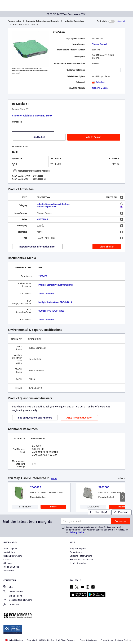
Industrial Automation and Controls (43, 21)
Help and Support (78, 549)
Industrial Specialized (74, 21)
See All (54, 478)
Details (53, 507)
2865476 (43, 276)
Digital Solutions (11, 567)
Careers (7, 560)
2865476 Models (100, 88)
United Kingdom (14, 640)
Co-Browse (11, 605)
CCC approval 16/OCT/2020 (51, 311)
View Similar (107, 247)
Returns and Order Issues (82, 560)
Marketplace (9, 552)
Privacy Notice (77, 532)
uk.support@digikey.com (18, 600)
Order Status (76, 552)
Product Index (14, 21)
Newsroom (9, 571)
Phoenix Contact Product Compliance (56, 285)
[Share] (121, 21)
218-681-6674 (13, 596)
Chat (8, 587)
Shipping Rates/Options (81, 556)
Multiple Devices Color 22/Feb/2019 (55, 302)
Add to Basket (94, 137)
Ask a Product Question (79, 418)
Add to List (39, 137)
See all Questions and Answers (35, 418)
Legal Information (78, 563)
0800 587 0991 (13, 592)
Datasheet (98, 82)
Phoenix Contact (99, 44)
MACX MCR (42, 219)
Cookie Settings (124, 640)
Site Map (8, 563)
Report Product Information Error (37, 247)
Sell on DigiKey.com (13, 556)
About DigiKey (10, 549)
